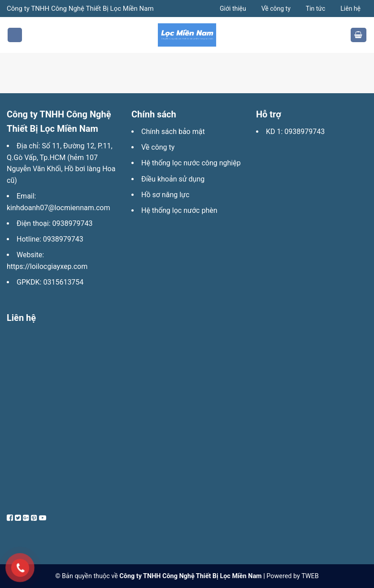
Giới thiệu (233, 9)
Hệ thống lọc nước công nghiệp (191, 163)
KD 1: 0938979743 (295, 132)
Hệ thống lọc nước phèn (179, 210)
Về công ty (276, 9)
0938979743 (73, 223)
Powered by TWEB (292, 576)
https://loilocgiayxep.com (47, 266)
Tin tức (316, 9)
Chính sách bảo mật (173, 132)
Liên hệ (350, 9)
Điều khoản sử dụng (173, 179)
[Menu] (15, 35)
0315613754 (63, 282)
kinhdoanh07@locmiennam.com (58, 208)
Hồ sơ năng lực (165, 195)
